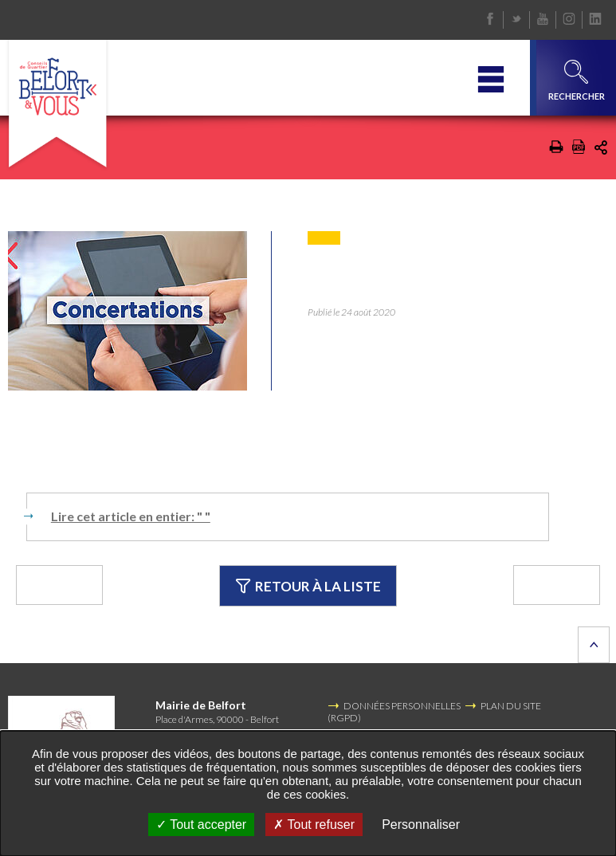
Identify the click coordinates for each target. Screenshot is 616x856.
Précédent (86, 585)
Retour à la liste (331, 586)
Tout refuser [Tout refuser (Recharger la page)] (314, 825)
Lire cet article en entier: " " (131, 516)
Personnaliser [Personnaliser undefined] (421, 825)
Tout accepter (201, 825)
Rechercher (577, 80)
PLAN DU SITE (511, 707)
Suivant (542, 585)
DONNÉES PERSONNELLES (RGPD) (394, 712)
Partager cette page (601, 147)
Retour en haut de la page (594, 646)
